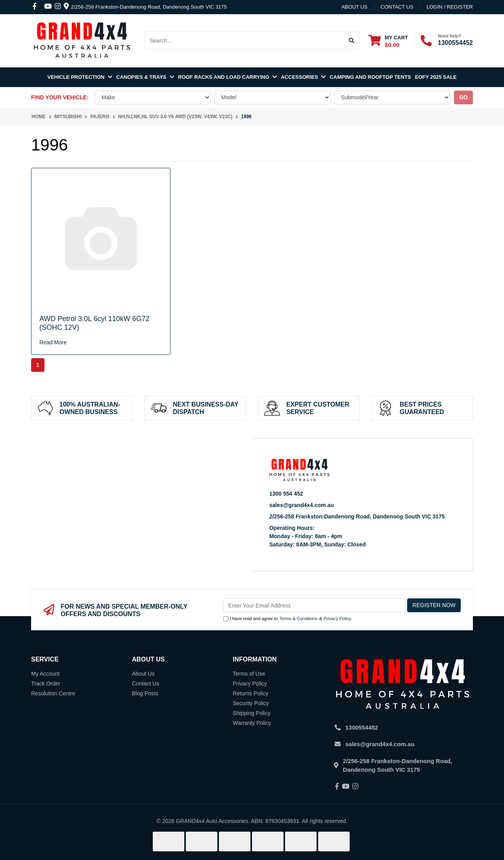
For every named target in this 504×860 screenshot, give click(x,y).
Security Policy (251, 703)
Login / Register (450, 7)
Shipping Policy (252, 713)
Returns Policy (250, 693)
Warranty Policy (252, 723)
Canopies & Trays (145, 77)
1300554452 (455, 43)
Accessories (303, 77)
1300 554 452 (286, 494)
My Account (45, 674)
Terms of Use (249, 674)
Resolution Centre (53, 693)
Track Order (46, 684)
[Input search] (245, 41)
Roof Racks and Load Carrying (227, 77)
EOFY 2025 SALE (436, 77)
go (463, 97)
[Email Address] (315, 605)
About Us (354, 7)
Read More (53, 342)
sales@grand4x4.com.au (302, 505)
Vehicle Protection (80, 77)
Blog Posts (145, 693)
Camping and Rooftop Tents (370, 77)
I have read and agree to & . (288, 619)
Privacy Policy (337, 619)
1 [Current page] (38, 365)
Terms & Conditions (299, 619)
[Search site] (352, 41)
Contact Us (145, 684)
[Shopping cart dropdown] (388, 41)
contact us (397, 7)
